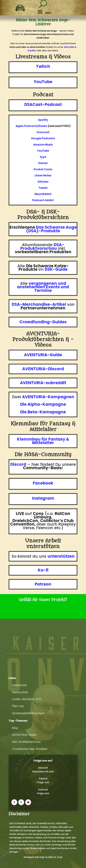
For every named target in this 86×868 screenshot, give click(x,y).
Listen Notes (43, 175)
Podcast (43, 790)
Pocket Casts (43, 169)
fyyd (43, 157)
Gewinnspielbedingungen (28, 713)
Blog (15, 728)
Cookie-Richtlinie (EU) (27, 699)
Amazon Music (43, 145)
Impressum (19, 685)
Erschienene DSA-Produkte (30, 749)
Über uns (18, 706)
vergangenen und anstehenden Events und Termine (43, 287)
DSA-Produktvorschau (26, 742)
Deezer (43, 163)
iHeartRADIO (43, 194)
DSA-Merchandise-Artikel (39, 304)
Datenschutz (20, 692)
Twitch (43, 779)
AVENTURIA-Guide (24, 735)
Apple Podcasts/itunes (31, 126)
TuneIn (43, 188)
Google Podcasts (43, 138)
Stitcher (43, 182)
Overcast (43, 132)
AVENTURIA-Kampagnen (48, 397)
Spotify (43, 120)
